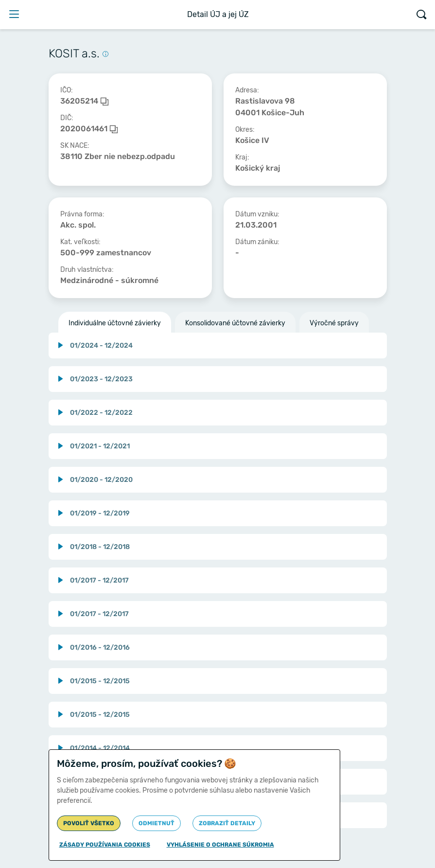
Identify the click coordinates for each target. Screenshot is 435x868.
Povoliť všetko (89, 823)
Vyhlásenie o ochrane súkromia (220, 845)
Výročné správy (334, 323)
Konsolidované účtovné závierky (235, 323)
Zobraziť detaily (227, 823)
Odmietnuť (157, 823)
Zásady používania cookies (105, 845)
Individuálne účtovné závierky (115, 323)
